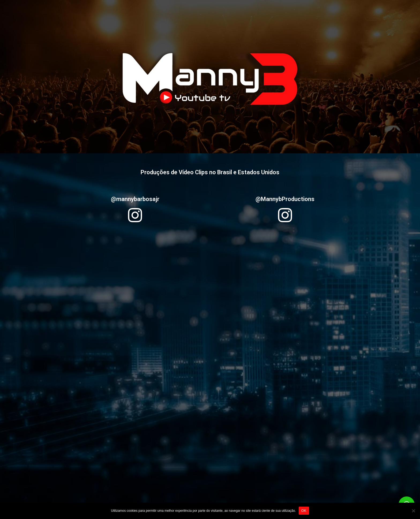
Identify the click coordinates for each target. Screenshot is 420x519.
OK (304, 511)
